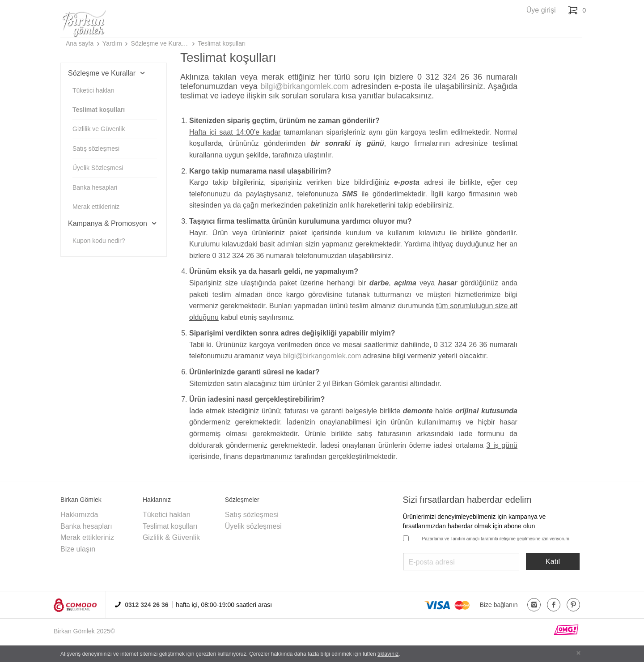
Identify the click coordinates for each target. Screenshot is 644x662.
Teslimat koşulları (222, 43)
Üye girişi (541, 10)
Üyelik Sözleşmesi (98, 168)
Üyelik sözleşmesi (253, 526)
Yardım (112, 43)
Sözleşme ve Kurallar (160, 43)
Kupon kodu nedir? (99, 241)
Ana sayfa (80, 43)
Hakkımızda (79, 515)
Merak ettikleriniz (96, 207)
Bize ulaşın (78, 549)
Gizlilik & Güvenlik (171, 537)
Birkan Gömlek (74, 631)
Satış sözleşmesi (96, 149)
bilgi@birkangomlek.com (305, 86)
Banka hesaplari (95, 187)
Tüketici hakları (93, 90)
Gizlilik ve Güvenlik (99, 129)
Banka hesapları (86, 526)
